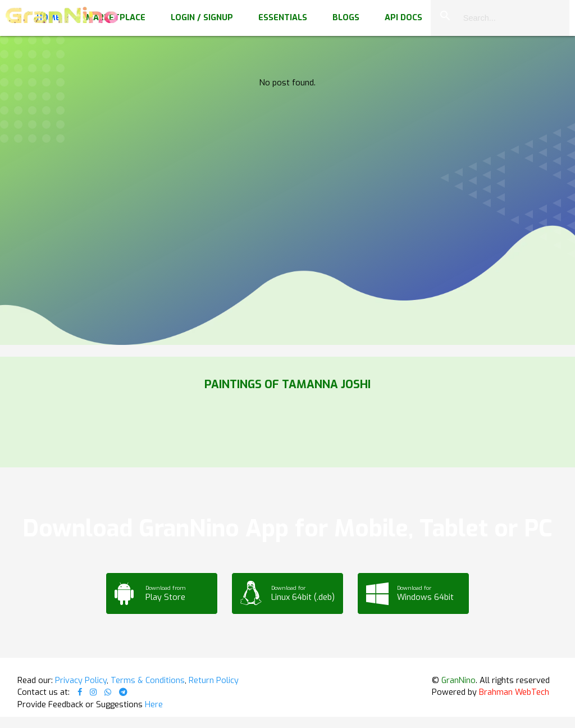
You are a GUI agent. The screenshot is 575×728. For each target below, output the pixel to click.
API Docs (403, 17)
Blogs (346, 17)
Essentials (283, 17)
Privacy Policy (81, 680)
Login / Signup (202, 17)
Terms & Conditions (148, 680)
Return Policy (214, 680)
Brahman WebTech (514, 692)
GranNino (458, 680)
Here (154, 704)
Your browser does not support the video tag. (287, 112)
